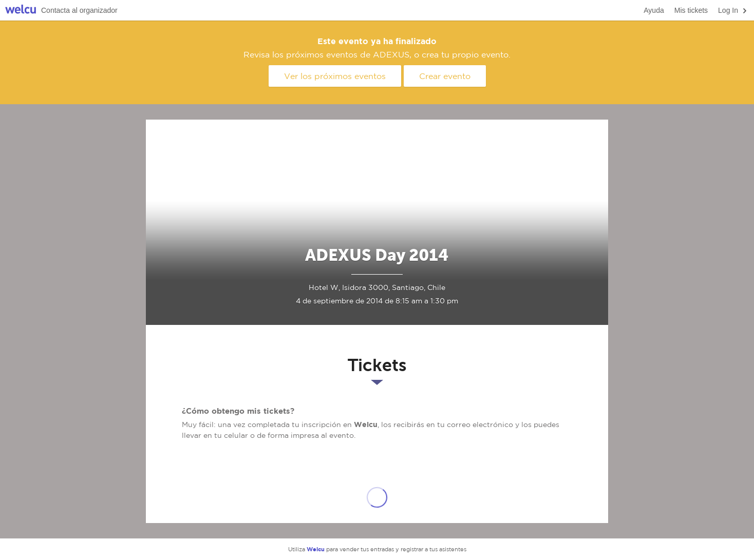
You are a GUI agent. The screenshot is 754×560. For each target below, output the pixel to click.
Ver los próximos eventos (335, 76)
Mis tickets (691, 10)
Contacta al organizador (79, 10)
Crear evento (445, 76)
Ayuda (654, 10)
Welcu (21, 11)
